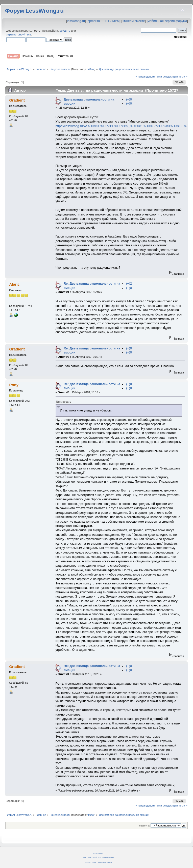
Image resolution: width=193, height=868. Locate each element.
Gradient (17, 100)
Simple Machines (108, 857)
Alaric (14, 284)
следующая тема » (175, 76)
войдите (65, 31)
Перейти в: (143, 826)
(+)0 (129, 100)
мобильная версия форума (167, 21)
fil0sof (91, 69)
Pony (14, 385)
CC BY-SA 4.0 (98, 853)
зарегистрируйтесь (19, 34)
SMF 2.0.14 (87, 857)
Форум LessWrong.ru (34, 11)
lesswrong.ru (76, 21)
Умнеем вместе (134, 21)
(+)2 (129, 284)
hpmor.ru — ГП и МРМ (103, 21)
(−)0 (129, 104)
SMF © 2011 (97, 857)
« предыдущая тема (149, 76)
